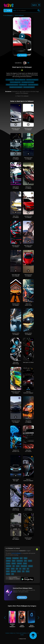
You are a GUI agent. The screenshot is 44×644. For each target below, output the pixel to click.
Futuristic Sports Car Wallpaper (16, 304)
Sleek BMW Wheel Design (16, 363)
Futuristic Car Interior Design (16, 509)
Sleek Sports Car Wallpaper (16, 158)
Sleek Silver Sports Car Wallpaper (16, 129)
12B (26, 63)
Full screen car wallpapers (32, 80)
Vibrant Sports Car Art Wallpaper (28, 509)
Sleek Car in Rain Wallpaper (16, 538)
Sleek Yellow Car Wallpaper (16, 217)
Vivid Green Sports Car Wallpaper (28, 158)
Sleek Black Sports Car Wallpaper (16, 421)
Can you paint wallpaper (29, 87)
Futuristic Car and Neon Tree (16, 451)
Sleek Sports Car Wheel (28, 362)
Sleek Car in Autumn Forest (28, 304)
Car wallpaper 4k (10, 80)
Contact (7, 633)
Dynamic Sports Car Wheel (28, 538)
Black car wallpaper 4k (20, 80)
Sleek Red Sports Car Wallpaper (28, 129)
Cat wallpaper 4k (23, 85)
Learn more (22, 597)
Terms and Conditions (21, 633)
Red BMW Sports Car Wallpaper (28, 217)
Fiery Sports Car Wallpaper (28, 421)
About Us (13, 633)
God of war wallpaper (33, 85)
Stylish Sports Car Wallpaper (16, 187)
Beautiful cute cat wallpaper (16, 87)
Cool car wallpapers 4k (15, 82)
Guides (22, 635)
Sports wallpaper (19, 15)
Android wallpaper (16, 553)
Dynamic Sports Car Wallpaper (16, 334)
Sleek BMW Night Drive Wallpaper (16, 275)
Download (22, 55)
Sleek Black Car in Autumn (28, 451)
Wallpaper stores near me (12, 85)
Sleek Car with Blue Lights (16, 480)
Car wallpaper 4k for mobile (28, 82)
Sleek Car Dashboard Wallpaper (28, 392)
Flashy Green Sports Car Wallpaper (16, 392)
